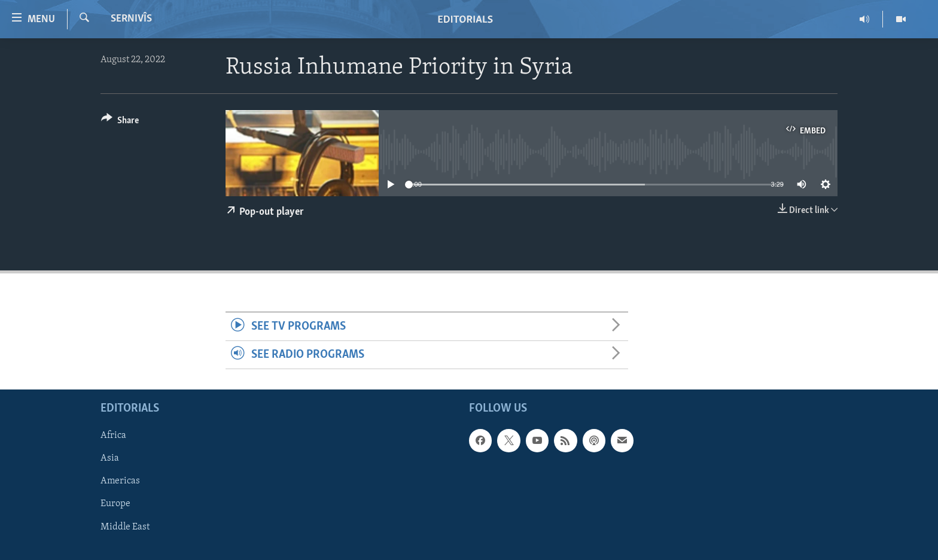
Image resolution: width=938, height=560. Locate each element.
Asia (110, 459)
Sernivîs (131, 19)
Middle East (125, 527)
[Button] (120, 122)
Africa (113, 436)
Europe (115, 504)
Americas (120, 482)
